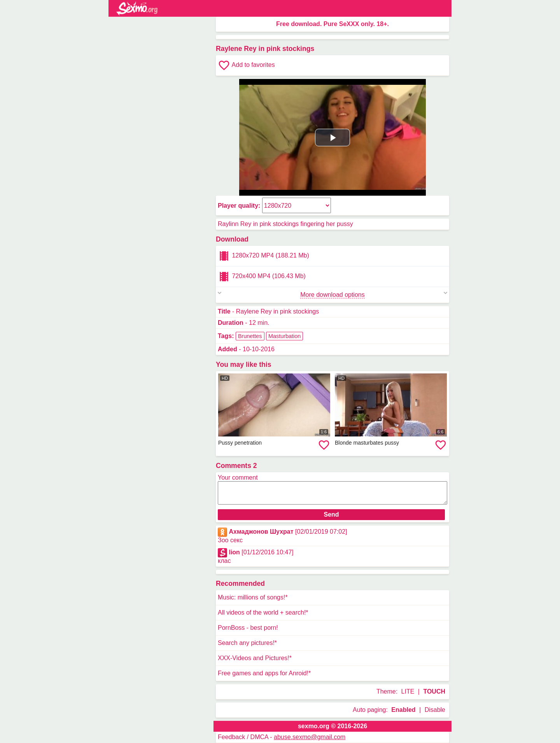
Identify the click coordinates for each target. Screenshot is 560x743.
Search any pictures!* (247, 643)
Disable (435, 710)
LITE (408, 691)
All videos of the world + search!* (263, 612)
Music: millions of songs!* (253, 597)
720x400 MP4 (262, 277)
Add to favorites (246, 65)
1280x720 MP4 (263, 256)
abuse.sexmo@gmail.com (310, 737)
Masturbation (284, 336)
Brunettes (250, 336)
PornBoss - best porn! (248, 628)
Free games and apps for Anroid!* (264, 673)
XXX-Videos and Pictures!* (255, 658)
